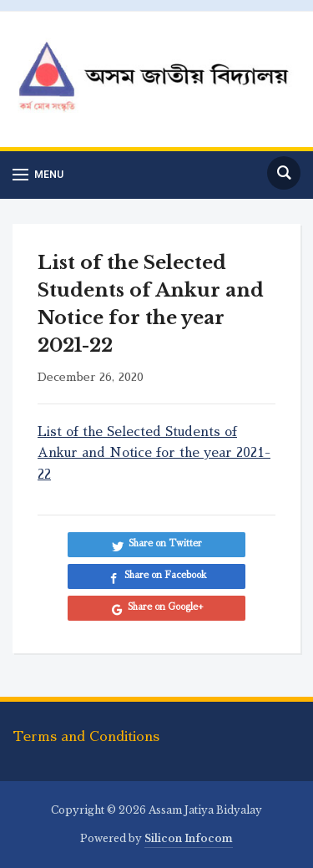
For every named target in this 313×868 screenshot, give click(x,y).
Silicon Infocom (189, 838)
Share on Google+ (166, 607)
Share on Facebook (166, 575)
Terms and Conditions (86, 737)
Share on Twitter (165, 543)
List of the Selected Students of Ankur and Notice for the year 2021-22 (154, 453)
